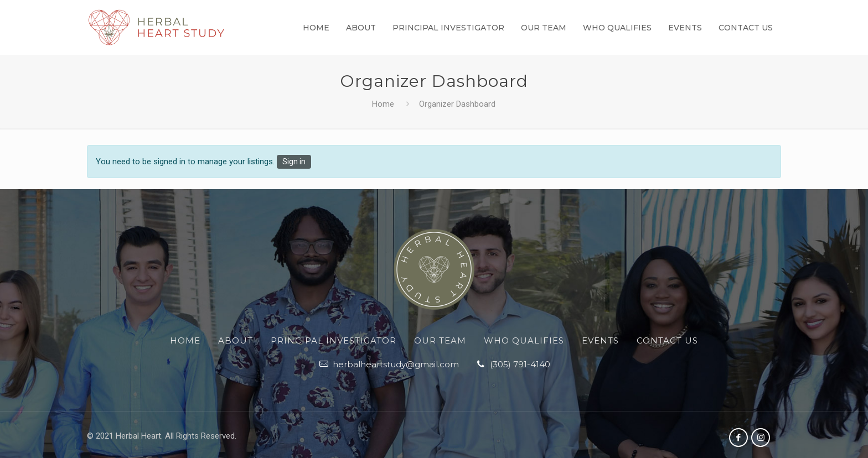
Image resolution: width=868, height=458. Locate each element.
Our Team (440, 340)
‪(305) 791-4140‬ (520, 364)
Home (383, 105)
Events (600, 340)
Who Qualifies (524, 340)
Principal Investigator (334, 340)
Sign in (294, 162)
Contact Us (667, 340)
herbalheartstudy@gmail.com (396, 364)
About (236, 340)
